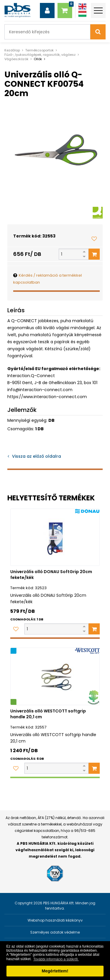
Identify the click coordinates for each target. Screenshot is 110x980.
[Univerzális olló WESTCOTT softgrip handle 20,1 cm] (55, 676)
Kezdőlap (12, 50)
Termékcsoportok (39, 50)
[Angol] (82, 7)
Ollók (38, 59)
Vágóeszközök (16, 59)
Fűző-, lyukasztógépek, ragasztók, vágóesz (40, 55)
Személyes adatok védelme (55, 932)
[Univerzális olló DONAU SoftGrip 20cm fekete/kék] (55, 537)
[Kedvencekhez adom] (94, 239)
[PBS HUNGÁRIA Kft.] (17, 10)
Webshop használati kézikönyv (55, 920)
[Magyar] (82, 14)
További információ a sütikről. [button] (56, 959)
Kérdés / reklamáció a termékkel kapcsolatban (48, 279)
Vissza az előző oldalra (37, 456)
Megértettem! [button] (55, 971)
